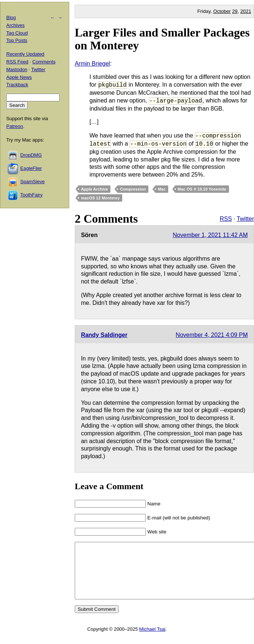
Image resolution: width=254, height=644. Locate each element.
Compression (133, 189)
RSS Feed (17, 62)
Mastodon (17, 69)
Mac (162, 189)
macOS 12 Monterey (100, 198)
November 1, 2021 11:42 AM (210, 235)
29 (235, 11)
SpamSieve (32, 182)
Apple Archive (95, 189)
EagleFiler (31, 168)
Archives (15, 25)
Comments (44, 62)
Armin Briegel (92, 64)
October (222, 11)
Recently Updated (25, 54)
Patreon (15, 126)
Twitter (245, 219)
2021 (246, 11)
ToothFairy (31, 195)
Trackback (17, 85)
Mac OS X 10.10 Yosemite (202, 189)
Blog (11, 18)
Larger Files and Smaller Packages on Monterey (162, 39)
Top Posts (17, 40)
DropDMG (31, 155)
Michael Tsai (152, 640)
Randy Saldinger (104, 335)
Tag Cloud (17, 33)
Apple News (19, 77)
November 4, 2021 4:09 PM (212, 335)
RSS (226, 219)
